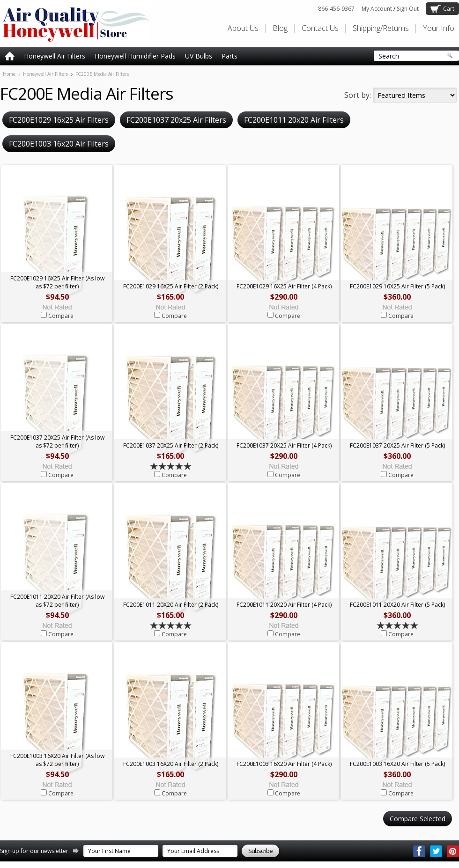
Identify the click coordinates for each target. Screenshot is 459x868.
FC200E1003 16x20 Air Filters (59, 144)
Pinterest (453, 851)
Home (9, 74)
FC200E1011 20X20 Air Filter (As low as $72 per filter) (57, 601)
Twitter (436, 851)
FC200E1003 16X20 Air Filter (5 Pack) (397, 764)
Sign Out (408, 9)
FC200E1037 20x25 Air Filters (176, 120)
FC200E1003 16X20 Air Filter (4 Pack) (284, 764)
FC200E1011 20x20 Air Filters (294, 120)
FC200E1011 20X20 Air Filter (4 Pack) (284, 605)
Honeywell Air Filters (55, 56)
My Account (377, 9)
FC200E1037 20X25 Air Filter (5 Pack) (397, 445)
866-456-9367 (336, 9)
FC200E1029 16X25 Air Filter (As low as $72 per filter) (57, 282)
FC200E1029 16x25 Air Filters (59, 120)
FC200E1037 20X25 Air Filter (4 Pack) (284, 445)
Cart (449, 9)
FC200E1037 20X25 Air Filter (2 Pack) (171, 445)
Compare (61, 316)
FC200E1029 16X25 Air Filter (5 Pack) (397, 286)
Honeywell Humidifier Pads (135, 56)
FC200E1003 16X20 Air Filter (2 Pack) (171, 764)
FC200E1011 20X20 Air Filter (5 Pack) (397, 605)
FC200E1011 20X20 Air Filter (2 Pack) (171, 605)
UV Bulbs (199, 56)
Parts (229, 56)
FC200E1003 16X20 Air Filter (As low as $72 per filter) (57, 760)
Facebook (419, 851)
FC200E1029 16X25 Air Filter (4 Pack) (284, 286)
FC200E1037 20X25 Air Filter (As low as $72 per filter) (57, 441)
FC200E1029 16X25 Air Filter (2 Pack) (171, 286)
